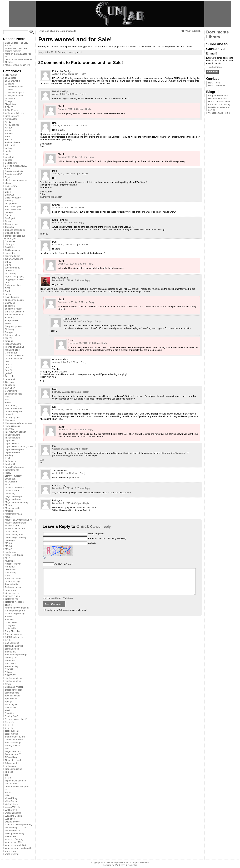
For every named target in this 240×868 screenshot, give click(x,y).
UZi (7, 789)
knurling (9, 455)
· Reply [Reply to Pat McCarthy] (82, 94)
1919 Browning (12, 81)
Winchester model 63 (15, 845)
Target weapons (13, 751)
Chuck (83, 526)
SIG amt (9, 672)
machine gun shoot (14, 488)
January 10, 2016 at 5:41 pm (66, 174)
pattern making (12, 581)
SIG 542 (9, 669)
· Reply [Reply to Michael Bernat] (87, 280)
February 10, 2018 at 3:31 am (67, 392)
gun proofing (11, 379)
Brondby (9, 201)
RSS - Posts (214, 83)
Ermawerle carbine (14, 315)
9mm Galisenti (12, 116)
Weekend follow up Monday (19, 825)
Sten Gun (10, 713)
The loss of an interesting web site (58, 31)
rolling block (11, 625)
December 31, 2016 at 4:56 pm (78, 321)
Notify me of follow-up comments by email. (67, 615)
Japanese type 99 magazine (19, 447)
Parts (8, 575)
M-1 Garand (11, 482)
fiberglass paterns (14, 326)
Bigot (8, 177)
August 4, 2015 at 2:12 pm (65, 74)
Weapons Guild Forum (219, 113)
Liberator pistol (12, 470)
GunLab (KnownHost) (118, 863)
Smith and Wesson (14, 687)
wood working (12, 854)
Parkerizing (11, 573)
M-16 (8, 485)
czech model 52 (13, 268)
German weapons (14, 359)
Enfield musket (12, 297)
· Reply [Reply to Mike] (85, 392)
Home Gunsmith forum (219, 101)
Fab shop (10, 318)
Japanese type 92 (14, 444)
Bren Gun (10, 195)
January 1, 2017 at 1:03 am (66, 362)
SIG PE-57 (10, 675)
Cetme (8, 221)
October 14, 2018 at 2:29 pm (66, 449)
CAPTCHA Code (63, 564)
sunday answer (12, 745)
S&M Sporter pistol (14, 637)
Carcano (9, 215)
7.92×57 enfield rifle (15, 113)
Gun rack (9, 382)
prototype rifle (12, 599)
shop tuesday (12, 666)
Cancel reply (100, 527)
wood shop (10, 851)
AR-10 (8, 122)
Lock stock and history (219, 104)
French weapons (13, 344)
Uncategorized (12, 784)
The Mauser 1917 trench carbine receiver (17, 50)
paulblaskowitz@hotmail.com (68, 456)
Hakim (8, 403)
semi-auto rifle (12, 649)
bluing (8, 183)
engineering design (14, 300)
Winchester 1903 (13, 842)
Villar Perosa (11, 801)
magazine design (13, 496)
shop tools (10, 660)
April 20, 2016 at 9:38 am (65, 208)
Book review (11, 186)
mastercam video (13, 514)
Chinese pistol (12, 233)
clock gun (10, 244)
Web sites (10, 819)
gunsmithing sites (14, 394)
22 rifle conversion (14, 87)
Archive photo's (12, 142)
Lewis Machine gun (14, 467)
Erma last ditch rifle (14, 312)
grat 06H (9, 373)
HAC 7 (8, 400)
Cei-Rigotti (10, 218)
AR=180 (9, 139)
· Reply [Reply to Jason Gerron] (82, 473)
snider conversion (14, 690)
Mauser (9, 517)
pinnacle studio (12, 596)
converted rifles (12, 256)
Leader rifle (11, 464)
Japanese (10, 441)
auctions (9, 151)
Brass (8, 192)
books (8, 189)
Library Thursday (13, 476)
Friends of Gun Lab (14, 347)
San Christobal (12, 643)
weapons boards (13, 813)
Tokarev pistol (12, 763)
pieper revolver (12, 593)
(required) (96, 534)
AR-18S (9, 134)
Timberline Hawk (13, 760)
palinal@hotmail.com (51, 197)
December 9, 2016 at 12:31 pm (67, 280)
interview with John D (15, 432)
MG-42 (8, 549)
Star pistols (10, 707)
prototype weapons (14, 602)
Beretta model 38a (14, 171)
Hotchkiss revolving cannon (18, 423)
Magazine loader (13, 499)
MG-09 (8, 543)
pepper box (11, 590)
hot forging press (13, 417)
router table (11, 628)
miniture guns (12, 552)
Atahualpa (132, 865)
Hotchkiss (10, 420)
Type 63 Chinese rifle (15, 781)
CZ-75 (8, 265)
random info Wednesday (17, 608)
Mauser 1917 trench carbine (19, 520)
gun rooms (10, 385)
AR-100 (9, 128)
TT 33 (8, 778)
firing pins (10, 332)
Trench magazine (13, 769)
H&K (7, 397)
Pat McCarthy (60, 91)
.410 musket (11, 75)
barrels (8, 160)
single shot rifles (13, 681)
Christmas (10, 241)
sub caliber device (14, 740)
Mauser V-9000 (12, 526)
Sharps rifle (11, 652)
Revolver (9, 619)
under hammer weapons (17, 787)
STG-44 (9, 725)
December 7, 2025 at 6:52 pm (67, 503)
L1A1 (8, 458)
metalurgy (10, 540)
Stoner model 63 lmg (15, 737)
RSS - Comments (217, 86)
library (8, 473)
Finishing (9, 329)
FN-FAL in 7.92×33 (190, 31)
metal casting (11, 532)
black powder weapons (16, 180)
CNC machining (13, 250)
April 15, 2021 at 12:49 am (65, 473)
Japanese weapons (14, 449)
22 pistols (10, 84)
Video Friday (11, 798)
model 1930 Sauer (14, 555)
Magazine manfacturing (16, 502)
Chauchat (10, 227)
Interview (9, 429)
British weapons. (13, 198)
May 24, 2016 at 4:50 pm (64, 223)
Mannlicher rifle (12, 508)
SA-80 (8, 640)
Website (92, 543)
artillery (9, 148)
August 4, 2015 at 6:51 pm (71, 109)
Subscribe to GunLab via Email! (217, 49)
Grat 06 (9, 370)
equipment (10, 306)
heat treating (11, 405)
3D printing (10, 104)
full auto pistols (12, 350)
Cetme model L (12, 224)
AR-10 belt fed (12, 125)
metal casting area (14, 534)
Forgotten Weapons (218, 96)
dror (7, 282)
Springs (9, 702)
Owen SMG (11, 570)
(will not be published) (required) (107, 538)
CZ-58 (8, 262)
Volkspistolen (11, 804)
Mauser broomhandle (15, 523)
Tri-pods (9, 772)
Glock (8, 361)
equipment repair (13, 309)
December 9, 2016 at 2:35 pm (72, 157)
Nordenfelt (10, 567)
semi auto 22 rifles (14, 646)
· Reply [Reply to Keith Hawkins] (81, 223)
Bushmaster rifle (13, 209)
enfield (8, 294)
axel (7, 154)
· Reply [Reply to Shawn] (81, 208)
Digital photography (14, 276)
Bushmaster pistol (14, 206)
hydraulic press (12, 426)
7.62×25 (9, 107)
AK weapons (11, 119)
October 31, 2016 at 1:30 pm (72, 264)
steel (7, 710)
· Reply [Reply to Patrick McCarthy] (82, 74)
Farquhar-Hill (11, 320)
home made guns (14, 411)
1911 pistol (10, 78)
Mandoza (10, 505)
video (8, 795)
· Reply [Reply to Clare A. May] (87, 488)
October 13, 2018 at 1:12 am (66, 409)
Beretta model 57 (13, 174)
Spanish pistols (12, 696)
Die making (11, 274)
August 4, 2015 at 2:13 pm (65, 94)
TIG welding (11, 757)
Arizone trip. (11, 145)
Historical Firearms (218, 99)
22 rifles (9, 90)
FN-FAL (9, 338)
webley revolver (13, 822)
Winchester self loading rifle (18, 848)
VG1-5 (8, 792)
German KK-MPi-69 (15, 356)
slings (8, 684)
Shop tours (10, 663)
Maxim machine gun (15, 529)
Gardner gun (11, 353)
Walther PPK (11, 810)
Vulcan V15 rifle (13, 807)
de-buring (10, 271)
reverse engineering (15, 614)
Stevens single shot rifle (17, 719)
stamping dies (12, 704)
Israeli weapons (13, 435)
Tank (7, 748)
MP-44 (8, 558)
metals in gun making (15, 537)
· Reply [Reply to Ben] (83, 126)
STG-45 (9, 728)
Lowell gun (10, 479)
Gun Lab (9, 376)
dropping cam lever (14, 279)
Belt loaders (11, 163)
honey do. (10, 414)
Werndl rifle (11, 836)
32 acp (8, 101)
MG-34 (8, 546)
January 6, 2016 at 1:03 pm (66, 126)
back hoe (9, 157)
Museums (10, 561)
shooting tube (12, 658)
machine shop (12, 490)
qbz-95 (8, 605)
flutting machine (13, 335)
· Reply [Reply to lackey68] (86, 503)
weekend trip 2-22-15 (15, 828)
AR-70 (8, 136)
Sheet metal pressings (16, 655)
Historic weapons (13, 408)
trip (7, 775)
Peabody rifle (11, 584)
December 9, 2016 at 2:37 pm (72, 302)
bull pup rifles (11, 204)
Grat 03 (9, 364)
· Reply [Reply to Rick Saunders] (97, 321)
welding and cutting (14, 833)
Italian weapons (13, 438)
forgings (9, 341)
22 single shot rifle (14, 95)
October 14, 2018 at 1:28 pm (72, 430)
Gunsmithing (11, 391)
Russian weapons (14, 634)
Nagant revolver (13, 564)
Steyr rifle (10, 722)
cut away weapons (14, 259)
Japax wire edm (13, 452)
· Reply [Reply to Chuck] (88, 109)
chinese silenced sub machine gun (14, 237)
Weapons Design (13, 816)
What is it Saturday (14, 839)
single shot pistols (14, 678)
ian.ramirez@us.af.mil (175, 453)
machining (10, 493)
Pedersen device (13, 587)
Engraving (10, 303)
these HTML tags (64, 603)
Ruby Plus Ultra (13, 631)
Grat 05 (9, 367)
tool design (10, 766)
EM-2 (8, 291)
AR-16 (8, 131)
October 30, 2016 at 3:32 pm (66, 244)
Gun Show (10, 388)
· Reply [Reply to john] (84, 174)
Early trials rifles (13, 285)
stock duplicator (13, 731)
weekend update (13, 830)
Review (9, 617)
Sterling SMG (12, 716)
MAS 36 (9, 511)
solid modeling (12, 693)
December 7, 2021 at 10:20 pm (67, 488)
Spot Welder (11, 699)
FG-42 (8, 323)
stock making (11, 734)
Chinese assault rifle (15, 230)
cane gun (10, 212)
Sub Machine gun (14, 743)
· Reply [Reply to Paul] (84, 244)
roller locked (11, 622)
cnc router (10, 253)
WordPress (120, 865)
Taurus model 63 (13, 754)
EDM (7, 288)
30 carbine (10, 98)
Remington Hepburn (15, 611)
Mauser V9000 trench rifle (18, 65)
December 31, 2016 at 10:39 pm (84, 343)
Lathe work (10, 461)
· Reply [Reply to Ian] (84, 409)
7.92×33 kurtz (12, 110)
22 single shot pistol (15, 93)
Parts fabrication (13, 578)
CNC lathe (10, 247)
